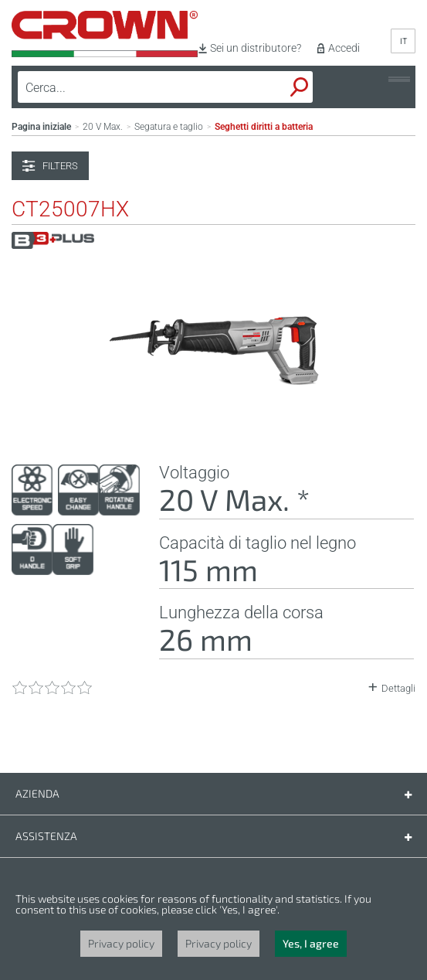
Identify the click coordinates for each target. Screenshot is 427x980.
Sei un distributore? (256, 48)
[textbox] (128, 87)
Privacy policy (121, 943)
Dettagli (398, 688)
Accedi (344, 48)
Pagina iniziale (41, 127)
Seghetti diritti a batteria (264, 127)
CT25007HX (70, 209)
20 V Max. (103, 127)
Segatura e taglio (169, 127)
